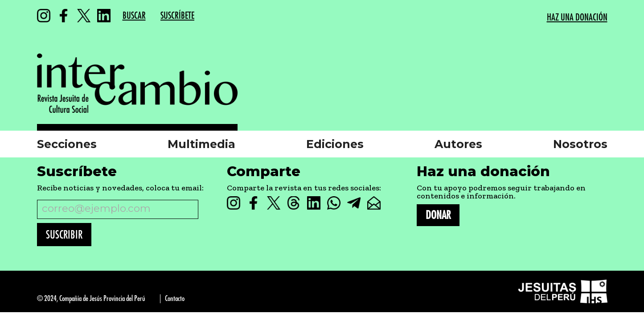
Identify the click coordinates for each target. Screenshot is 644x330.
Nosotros (580, 144)
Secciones (67, 144)
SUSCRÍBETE (177, 16)
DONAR (438, 215)
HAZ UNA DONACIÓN (577, 18)
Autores (458, 144)
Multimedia (201, 144)
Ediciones (335, 144)
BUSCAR (134, 16)
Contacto (175, 299)
